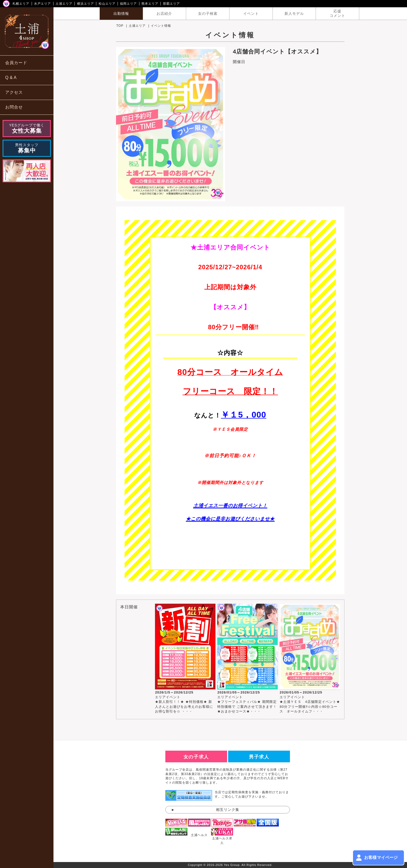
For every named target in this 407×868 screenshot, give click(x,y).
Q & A (11, 78)
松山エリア (107, 4)
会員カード (16, 63)
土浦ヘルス (199, 835)
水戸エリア (42, 4)
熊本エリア (150, 4)
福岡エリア (128, 4)
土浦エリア (64, 4)
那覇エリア (171, 4)
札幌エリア (21, 4)
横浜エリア (86, 4)
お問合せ (14, 107)
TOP (120, 26)
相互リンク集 (228, 810)
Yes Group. (232, 865)
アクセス (14, 92)
